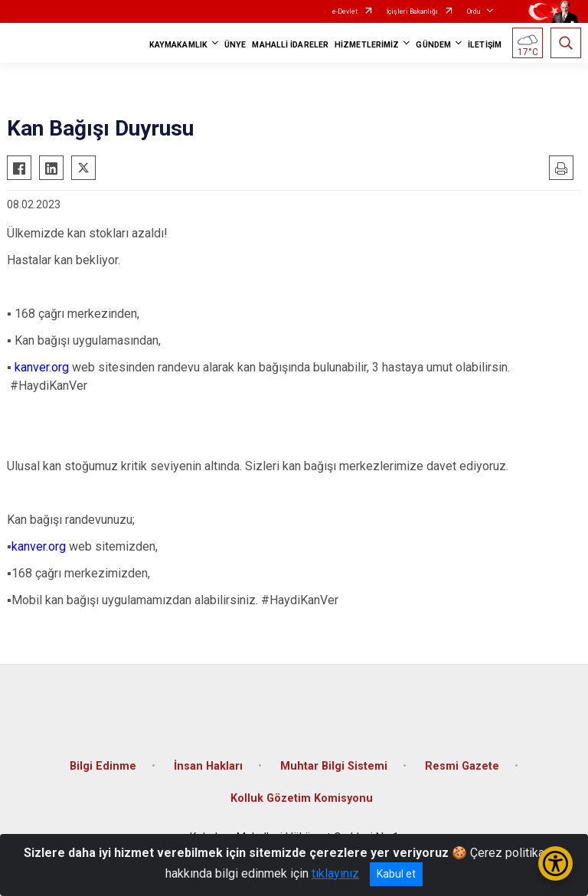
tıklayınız (335, 873)
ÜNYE (235, 45)
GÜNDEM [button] (433, 45)
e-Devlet (345, 11)
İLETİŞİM (485, 45)
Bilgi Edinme (103, 766)
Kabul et (396, 874)
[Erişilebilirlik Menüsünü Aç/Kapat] (555, 863)
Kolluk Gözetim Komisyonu (302, 798)
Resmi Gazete (462, 766)
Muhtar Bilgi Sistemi (334, 766)
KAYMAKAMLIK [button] (178, 45)
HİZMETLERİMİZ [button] (367, 45)
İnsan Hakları (208, 766)
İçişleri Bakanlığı (412, 11)
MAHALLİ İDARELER (290, 45)
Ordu (474, 11)
